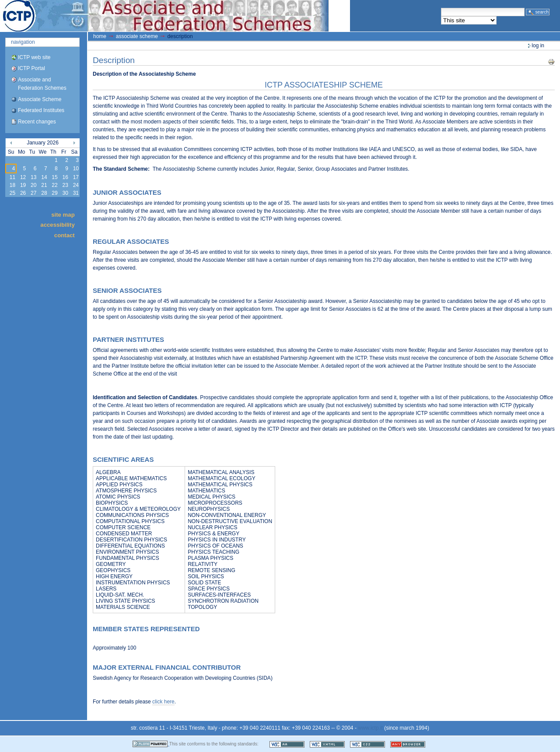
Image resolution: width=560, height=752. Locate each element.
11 (12, 177)
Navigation (23, 42)
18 (12, 185)
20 (33, 185)
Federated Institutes (41, 110)
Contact (65, 235)
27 (33, 193)
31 (76, 193)
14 (44, 177)
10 (76, 169)
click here (163, 702)
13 (33, 177)
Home (100, 36)
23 (65, 185)
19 (23, 185)
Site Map (63, 214)
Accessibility (57, 225)
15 (54, 177)
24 (76, 185)
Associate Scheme (40, 99)
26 (23, 193)
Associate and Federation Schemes (42, 84)
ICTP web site (34, 57)
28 (44, 193)
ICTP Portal (164, 16)
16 (65, 177)
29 (54, 193)
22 (54, 185)
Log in (538, 46)
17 (76, 177)
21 (44, 185)
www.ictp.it (370, 728)
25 (12, 193)
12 (23, 177)
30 (65, 193)
